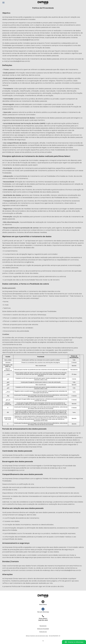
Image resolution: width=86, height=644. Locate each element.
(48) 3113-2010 (43, 618)
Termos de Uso (43, 632)
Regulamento (43, 626)
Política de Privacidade (43, 629)
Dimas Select (43, 602)
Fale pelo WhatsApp (43, 610)
